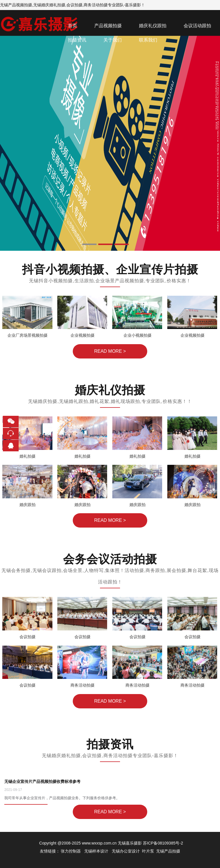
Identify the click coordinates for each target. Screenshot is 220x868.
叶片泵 (148, 851)
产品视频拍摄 (108, 26)
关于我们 (113, 40)
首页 (72, 26)
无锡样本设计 (96, 851)
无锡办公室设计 (126, 851)
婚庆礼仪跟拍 (153, 26)
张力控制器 (71, 851)
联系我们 (148, 40)
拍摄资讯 (77, 40)
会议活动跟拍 (197, 26)
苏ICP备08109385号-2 (163, 843)
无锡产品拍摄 (168, 851)
